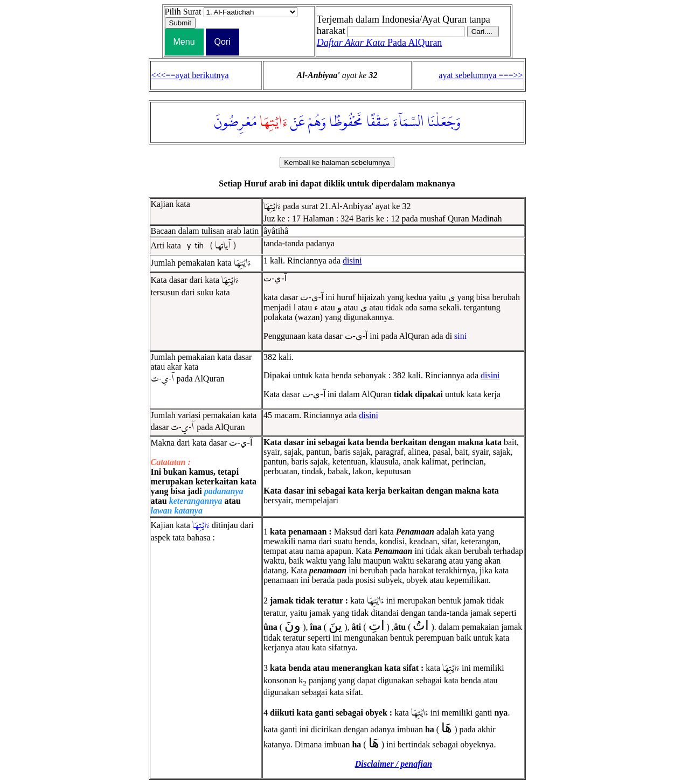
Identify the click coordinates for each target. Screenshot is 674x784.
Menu (184, 42)
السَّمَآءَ (408, 122)
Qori (223, 42)
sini (460, 336)
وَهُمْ (317, 122)
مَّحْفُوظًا (346, 122)
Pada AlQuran (380, 43)
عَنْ (298, 122)
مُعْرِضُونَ (235, 122)
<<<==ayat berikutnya (190, 75)
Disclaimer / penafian (394, 764)
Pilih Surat (183, 12)
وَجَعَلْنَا (444, 122)
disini (352, 261)
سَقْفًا (378, 122)
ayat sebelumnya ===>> (481, 75)
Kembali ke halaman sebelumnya (337, 162)
